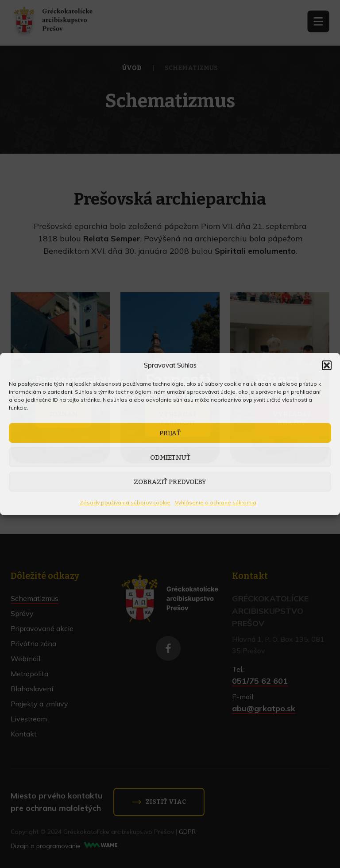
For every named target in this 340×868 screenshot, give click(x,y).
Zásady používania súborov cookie (125, 502)
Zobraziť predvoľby (170, 482)
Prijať (170, 433)
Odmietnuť (170, 457)
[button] (327, 365)
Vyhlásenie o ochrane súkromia (216, 502)
